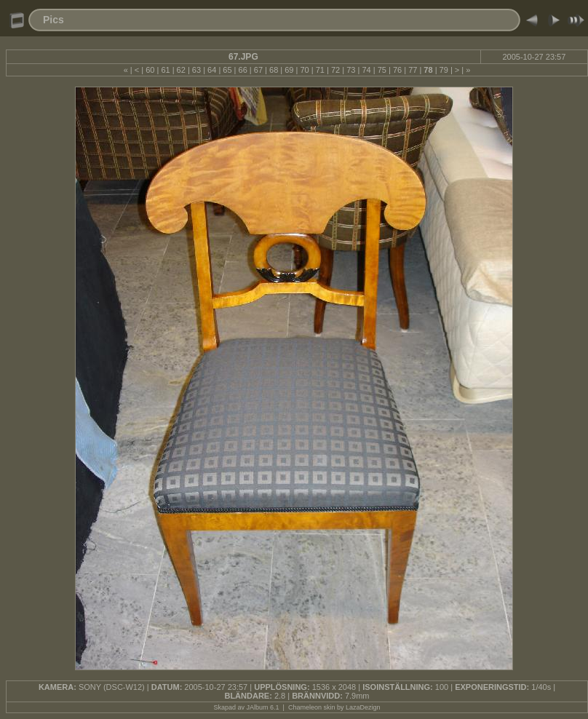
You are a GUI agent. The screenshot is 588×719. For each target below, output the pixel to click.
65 (227, 70)
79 (444, 70)
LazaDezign (363, 707)
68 (274, 70)
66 (243, 70)
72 (335, 70)
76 (397, 70)
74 (366, 70)
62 (181, 70)
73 (351, 70)
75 (382, 70)
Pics (53, 20)
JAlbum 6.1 (263, 707)
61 (165, 70)
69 (289, 70)
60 (150, 70)
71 (320, 70)
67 (258, 70)
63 (196, 70)
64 (212, 70)
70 (304, 70)
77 (413, 70)
